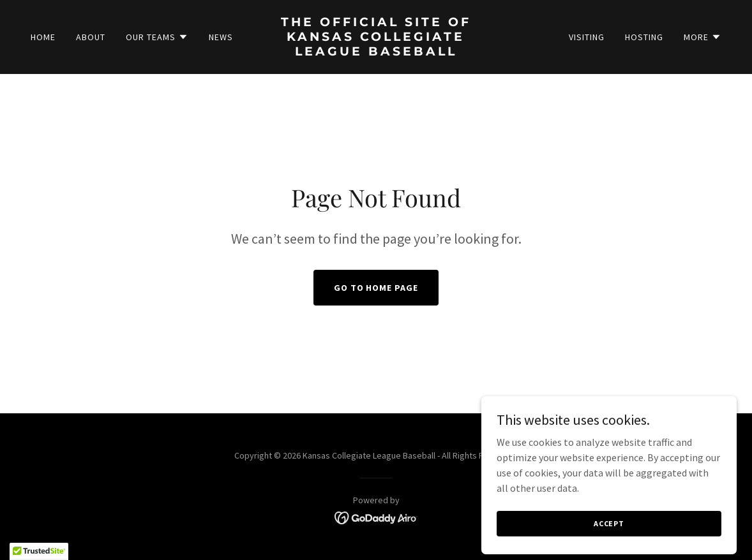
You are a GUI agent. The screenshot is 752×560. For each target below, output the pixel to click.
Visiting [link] (587, 37)
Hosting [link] (644, 37)
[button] (157, 37)
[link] (376, 52)
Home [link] (43, 37)
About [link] (91, 37)
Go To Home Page (376, 288)
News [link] (221, 37)
